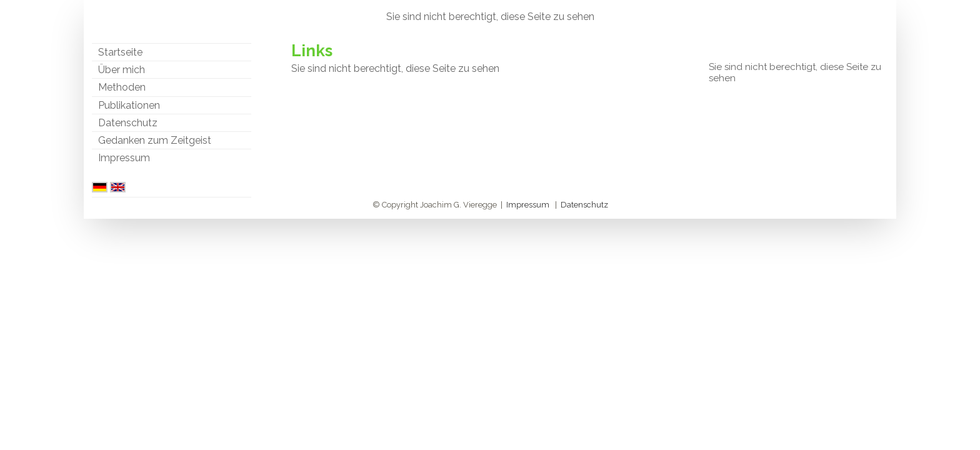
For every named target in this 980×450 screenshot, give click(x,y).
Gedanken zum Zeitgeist (155, 140)
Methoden (122, 87)
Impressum (124, 158)
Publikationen (129, 105)
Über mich (122, 70)
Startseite (120, 52)
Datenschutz (128, 123)
